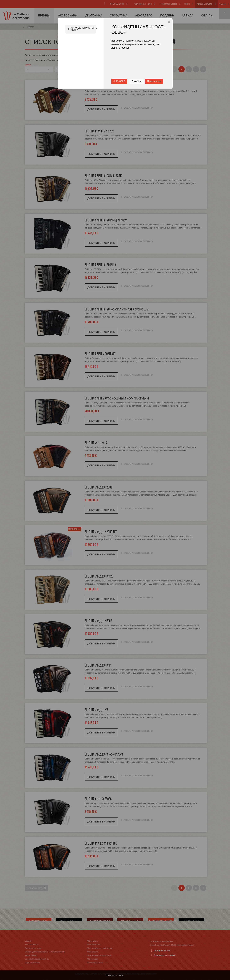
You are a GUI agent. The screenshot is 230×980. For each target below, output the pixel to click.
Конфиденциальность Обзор (82, 29)
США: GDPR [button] (119, 81)
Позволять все (154, 81)
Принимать (137, 81)
